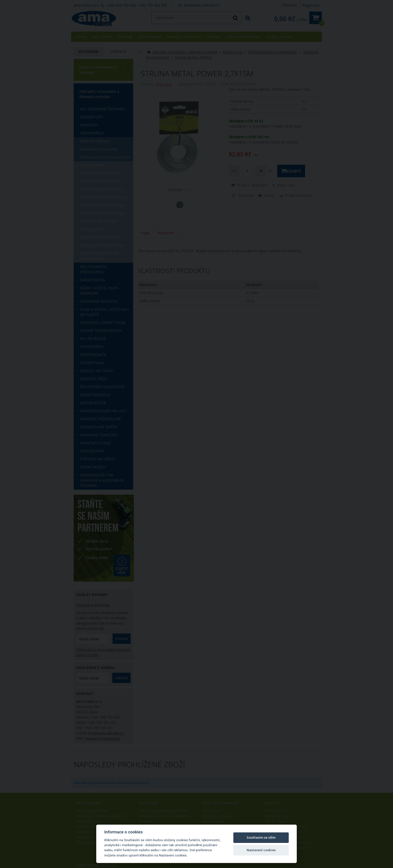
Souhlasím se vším (261, 837)
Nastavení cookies (261, 850)
